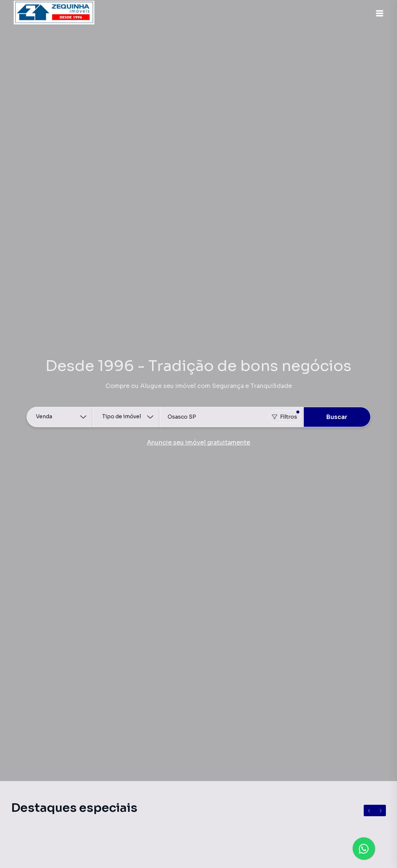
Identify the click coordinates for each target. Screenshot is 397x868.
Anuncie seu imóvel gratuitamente (198, 443)
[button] (379, 13)
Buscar (337, 417)
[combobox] (232, 417)
